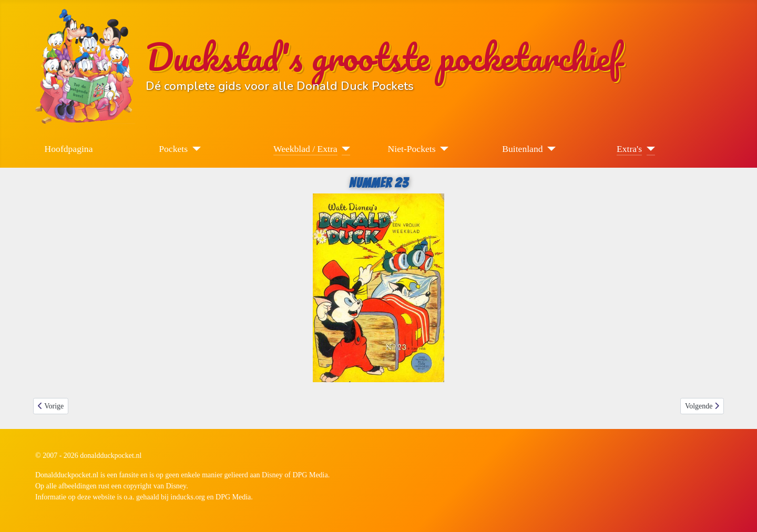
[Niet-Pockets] (442, 149)
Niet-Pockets (412, 149)
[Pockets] (194, 149)
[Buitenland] (550, 149)
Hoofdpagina (69, 149)
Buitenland (522, 149)
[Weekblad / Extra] (344, 149)
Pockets (173, 149)
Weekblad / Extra (305, 149)
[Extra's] (648, 149)
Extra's (629, 149)
